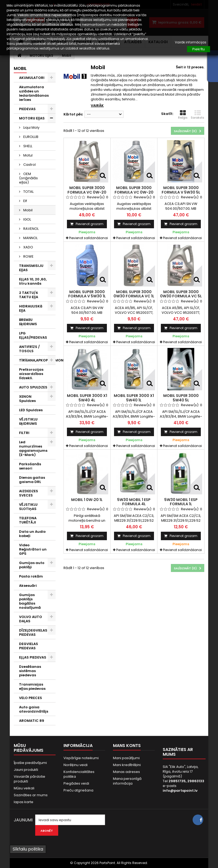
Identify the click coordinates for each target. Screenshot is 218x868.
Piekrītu (199, 49)
